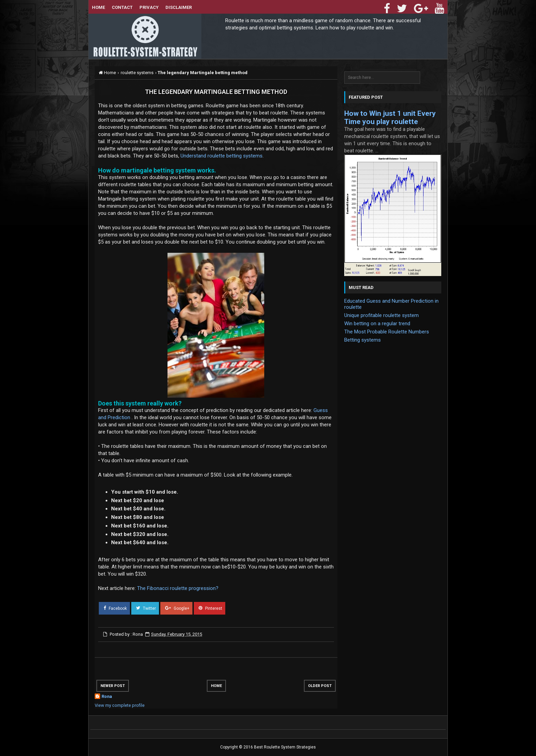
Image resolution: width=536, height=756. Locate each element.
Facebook (113, 608)
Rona (107, 696)
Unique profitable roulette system (381, 315)
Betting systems (363, 340)
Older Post (320, 686)
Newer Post (113, 686)
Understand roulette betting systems (222, 156)
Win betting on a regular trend (377, 324)
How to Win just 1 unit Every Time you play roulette (390, 118)
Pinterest (208, 608)
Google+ (175, 608)
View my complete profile (120, 705)
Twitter (144, 608)
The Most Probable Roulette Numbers (387, 332)
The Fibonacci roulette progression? (178, 588)
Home (216, 686)
